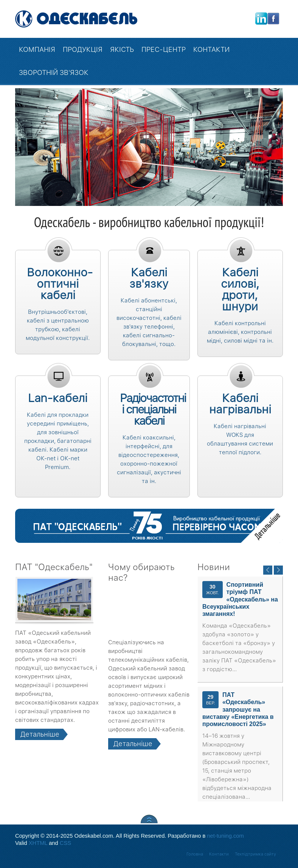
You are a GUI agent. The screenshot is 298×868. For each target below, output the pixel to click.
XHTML (38, 843)
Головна (195, 854)
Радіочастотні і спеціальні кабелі (153, 409)
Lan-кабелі (58, 398)
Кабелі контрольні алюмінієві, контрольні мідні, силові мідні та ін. (240, 332)
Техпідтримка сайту (255, 854)
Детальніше (262, 522)
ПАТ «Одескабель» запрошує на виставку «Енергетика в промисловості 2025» (238, 709)
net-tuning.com (225, 836)
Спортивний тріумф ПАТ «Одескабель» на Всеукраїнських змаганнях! (240, 599)
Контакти (219, 854)
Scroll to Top (149, 819)
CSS (65, 843)
